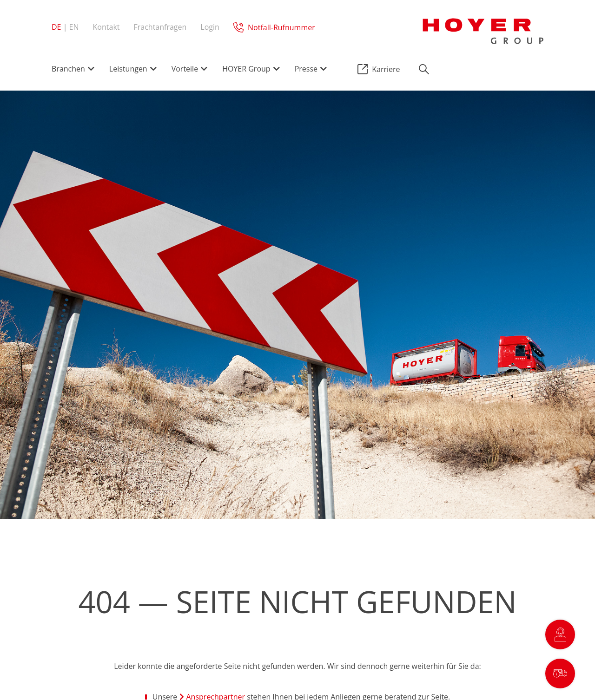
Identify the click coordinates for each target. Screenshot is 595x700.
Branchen (68, 69)
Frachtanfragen (160, 27)
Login (210, 27)
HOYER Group (246, 69)
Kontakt (106, 27)
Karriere (386, 69)
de (56, 27)
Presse (306, 69)
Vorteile (185, 69)
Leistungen (128, 69)
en (74, 27)
